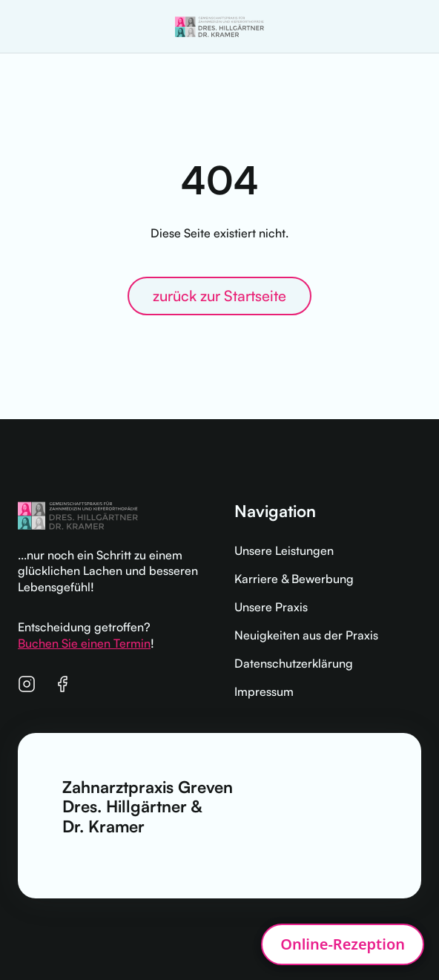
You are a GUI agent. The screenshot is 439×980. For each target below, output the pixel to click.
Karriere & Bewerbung (294, 579)
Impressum (264, 691)
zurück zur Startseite (219, 296)
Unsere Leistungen (284, 550)
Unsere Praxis (271, 607)
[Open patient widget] (343, 944)
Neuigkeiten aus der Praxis (306, 635)
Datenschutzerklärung (294, 663)
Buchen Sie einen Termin (84, 643)
